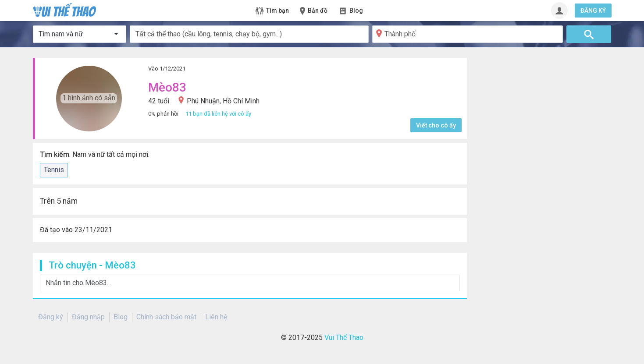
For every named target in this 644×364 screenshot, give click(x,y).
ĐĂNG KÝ (593, 11)
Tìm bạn (272, 11)
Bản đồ (313, 11)
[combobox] (249, 34)
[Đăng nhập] (559, 11)
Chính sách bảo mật (166, 317)
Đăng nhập (88, 317)
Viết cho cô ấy (436, 125)
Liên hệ (216, 317)
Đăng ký (51, 317)
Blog (351, 11)
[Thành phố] (468, 34)
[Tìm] (589, 34)
